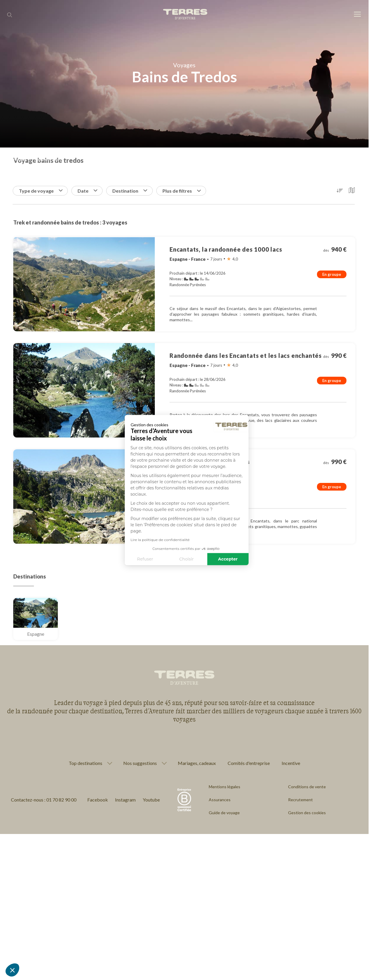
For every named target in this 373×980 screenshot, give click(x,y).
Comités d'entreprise (249, 763)
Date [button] (87, 191)
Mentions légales (225, 787)
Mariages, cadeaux (197, 763)
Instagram (125, 800)
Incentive (291, 763)
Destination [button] (130, 191)
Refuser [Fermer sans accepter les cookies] (94, 559)
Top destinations (86, 763)
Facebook (98, 800)
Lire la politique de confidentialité (109, 540)
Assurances (220, 800)
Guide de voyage (224, 813)
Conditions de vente (307, 787)
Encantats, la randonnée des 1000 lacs (226, 249)
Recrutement (300, 800)
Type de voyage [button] (41, 191)
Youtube (151, 800)
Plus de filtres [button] (182, 191)
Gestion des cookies (307, 813)
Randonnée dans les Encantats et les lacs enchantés (246, 355)
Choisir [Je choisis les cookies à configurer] (135, 559)
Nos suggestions (140, 763)
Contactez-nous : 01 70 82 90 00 (44, 800)
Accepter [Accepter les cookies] (177, 559)
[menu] (357, 15)
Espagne (36, 634)
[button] (12, 970)
